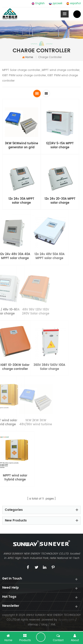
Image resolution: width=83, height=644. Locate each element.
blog (44, 625)
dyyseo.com (66, 620)
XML (53, 625)
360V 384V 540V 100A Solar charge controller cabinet (34, 367)
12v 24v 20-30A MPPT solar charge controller (60, 201)
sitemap (33, 625)
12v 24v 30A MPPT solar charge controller (21, 201)
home (28, 57)
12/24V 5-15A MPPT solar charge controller (60, 146)
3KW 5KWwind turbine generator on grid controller (21, 146)
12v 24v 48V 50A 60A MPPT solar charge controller (34, 256)
